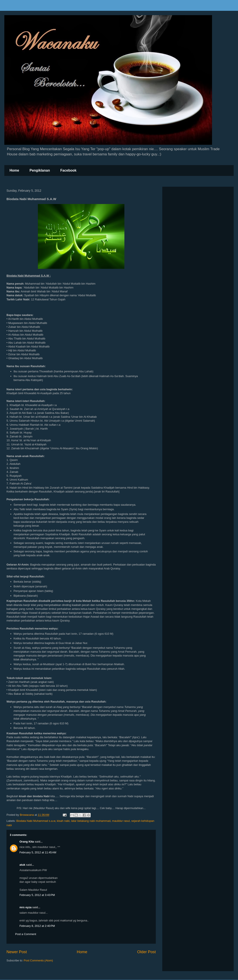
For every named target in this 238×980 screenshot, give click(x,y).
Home (14, 170)
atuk (22, 865)
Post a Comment (26, 934)
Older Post (146, 952)
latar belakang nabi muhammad (91, 821)
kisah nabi (63, 821)
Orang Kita (27, 842)
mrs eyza (26, 907)
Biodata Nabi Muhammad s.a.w (36, 821)
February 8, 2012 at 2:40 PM (37, 926)
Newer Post (17, 952)
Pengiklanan (40, 170)
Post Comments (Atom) (38, 960)
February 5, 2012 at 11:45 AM (38, 852)
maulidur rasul (121, 821)
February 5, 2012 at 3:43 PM (37, 895)
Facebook (68, 170)
